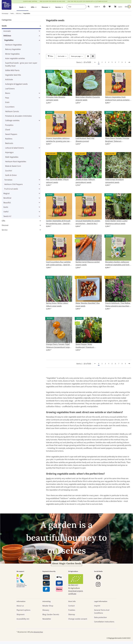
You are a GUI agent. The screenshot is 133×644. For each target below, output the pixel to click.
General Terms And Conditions (102, 611)
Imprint (97, 606)
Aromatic (7, 31)
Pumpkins (9, 125)
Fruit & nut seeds (11, 189)
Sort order (61, 56)
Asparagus (9, 152)
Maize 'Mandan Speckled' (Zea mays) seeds (88, 305)
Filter (50, 56)
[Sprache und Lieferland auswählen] (128, 7)
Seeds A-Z (7, 216)
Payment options (23, 610)
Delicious (7, 36)
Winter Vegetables (12, 54)
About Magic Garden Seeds (67, 563)
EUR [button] (96, 7)
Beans (8, 93)
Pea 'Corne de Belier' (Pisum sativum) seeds (57, 181)
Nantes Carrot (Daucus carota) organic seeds (88, 263)
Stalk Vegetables (12, 157)
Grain (7, 102)
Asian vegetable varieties (15, 58)
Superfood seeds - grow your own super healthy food (21, 64)
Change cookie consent (78, 619)
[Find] (76, 7)
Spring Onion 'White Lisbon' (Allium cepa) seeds (57, 305)
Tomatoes (8, 180)
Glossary (46, 610)
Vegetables (9, 40)
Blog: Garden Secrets (51, 614)
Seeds (48, 478)
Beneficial (7, 198)
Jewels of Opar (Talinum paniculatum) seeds (85, 181)
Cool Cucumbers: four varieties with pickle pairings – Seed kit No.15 (58, 263)
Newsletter (47, 619)
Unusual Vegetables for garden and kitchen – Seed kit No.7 (88, 222)
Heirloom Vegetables (13, 45)
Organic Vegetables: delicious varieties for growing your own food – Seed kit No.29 (58, 140)
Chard (8, 130)
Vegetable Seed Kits (13, 75)
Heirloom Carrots (12, 111)
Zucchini (9, 171)
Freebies (72, 610)
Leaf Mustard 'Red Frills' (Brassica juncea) (85, 140)
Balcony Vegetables (13, 49)
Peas (7, 98)
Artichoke (9, 80)
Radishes (9, 139)
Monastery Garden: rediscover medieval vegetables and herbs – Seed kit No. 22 (118, 263)
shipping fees (38, 632)
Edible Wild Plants (12, 70)
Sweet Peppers (11, 134)
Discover (5, 225)
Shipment (21, 614)
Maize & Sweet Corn (13, 166)
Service (5, 230)
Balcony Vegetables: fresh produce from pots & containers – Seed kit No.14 (118, 99)
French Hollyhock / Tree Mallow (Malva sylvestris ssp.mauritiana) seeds (118, 305)
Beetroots (9, 143)
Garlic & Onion (11, 175)
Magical (6, 193)
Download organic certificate (76, 592)
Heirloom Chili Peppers (13, 184)
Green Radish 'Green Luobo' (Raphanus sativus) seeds (116, 222)
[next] (129, 62)
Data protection (100, 617)
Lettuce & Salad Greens (14, 148)
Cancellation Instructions (104, 622)
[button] (104, 7)
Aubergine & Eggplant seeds (16, 84)
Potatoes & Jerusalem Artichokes (18, 116)
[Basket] (118, 7)
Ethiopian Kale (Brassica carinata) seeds (56, 99)
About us (20, 606)
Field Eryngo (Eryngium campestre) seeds (114, 181)
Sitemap (72, 614)
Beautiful (7, 203)
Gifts (3, 221)
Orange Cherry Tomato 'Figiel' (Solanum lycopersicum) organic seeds (59, 346)
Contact (71, 606)
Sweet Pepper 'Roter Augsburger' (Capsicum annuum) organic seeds (85, 346)
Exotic (6, 207)
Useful (6, 212)
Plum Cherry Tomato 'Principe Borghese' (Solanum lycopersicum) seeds (117, 140)
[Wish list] (110, 7)
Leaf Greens (10, 89)
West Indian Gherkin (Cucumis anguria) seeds (88, 99)
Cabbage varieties (12, 120)
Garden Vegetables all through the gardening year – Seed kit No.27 (58, 222)
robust (63, 501)
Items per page (76, 56)
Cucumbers (10, 107)
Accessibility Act (23, 619)
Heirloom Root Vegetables (16, 162)
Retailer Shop (48, 606)
